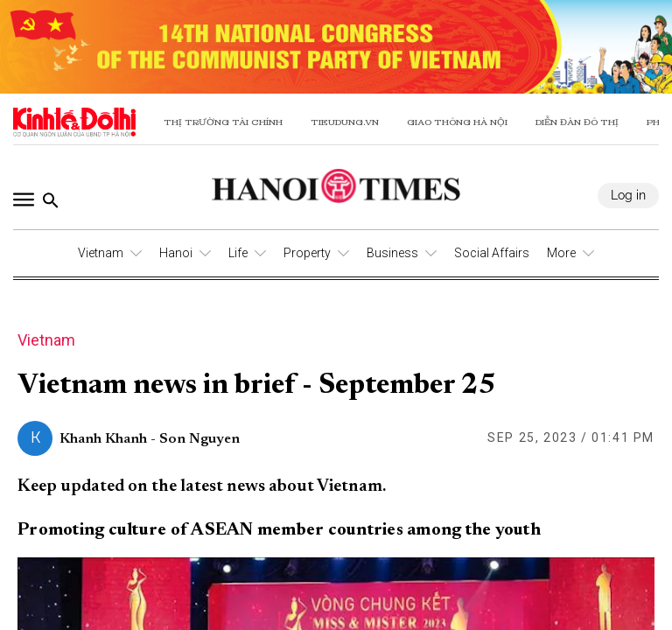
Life (238, 253)
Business (392, 253)
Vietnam (101, 253)
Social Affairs (492, 253)
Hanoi (176, 253)
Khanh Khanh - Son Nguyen (150, 439)
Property (307, 253)
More (561, 253)
